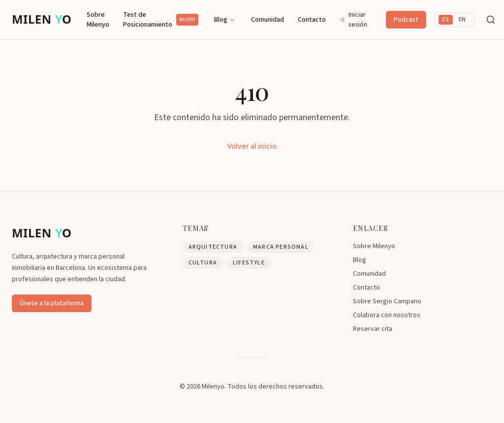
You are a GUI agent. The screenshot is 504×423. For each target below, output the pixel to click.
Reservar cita (373, 329)
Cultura (203, 263)
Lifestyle (249, 263)
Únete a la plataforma (52, 303)
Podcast (406, 20)
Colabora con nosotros (387, 315)
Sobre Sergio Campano (387, 301)
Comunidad (268, 20)
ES (446, 19)
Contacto (312, 20)
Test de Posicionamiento (161, 20)
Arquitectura (213, 247)
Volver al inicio (252, 146)
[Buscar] (491, 20)
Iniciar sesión (353, 20)
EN (462, 19)
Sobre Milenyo (98, 20)
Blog (225, 20)
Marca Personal (281, 247)
